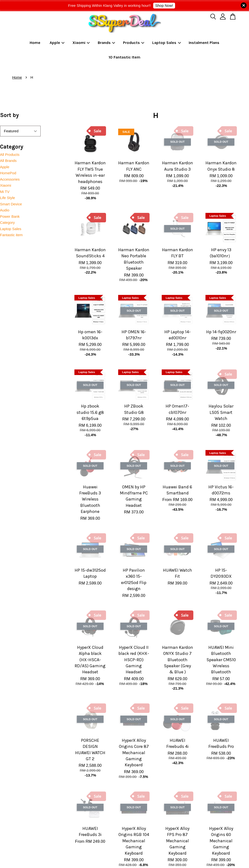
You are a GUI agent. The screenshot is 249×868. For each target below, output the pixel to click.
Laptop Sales (167, 43)
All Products (10, 154)
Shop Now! (164, 5)
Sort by (9, 115)
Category (7, 222)
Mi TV (5, 192)
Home (35, 43)
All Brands (8, 161)
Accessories (10, 179)
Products (134, 43)
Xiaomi (81, 43)
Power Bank (10, 216)
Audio (5, 210)
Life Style (8, 198)
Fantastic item (11, 235)
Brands (107, 43)
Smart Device (11, 204)
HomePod (8, 173)
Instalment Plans (204, 43)
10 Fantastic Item (124, 57)
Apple (57, 43)
